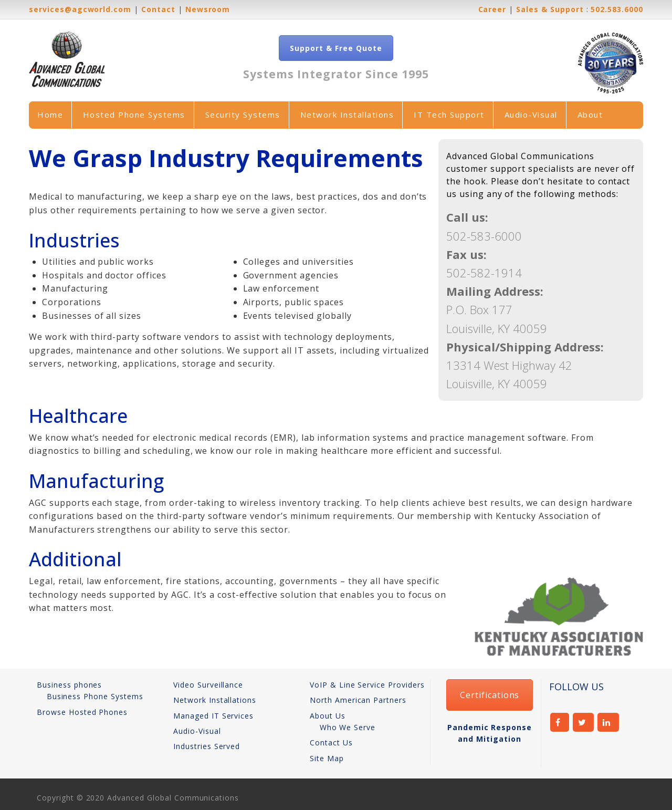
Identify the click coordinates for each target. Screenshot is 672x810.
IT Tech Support (449, 115)
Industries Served (207, 746)
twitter (584, 722)
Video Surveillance (208, 685)
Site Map (327, 758)
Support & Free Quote (336, 48)
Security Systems (243, 115)
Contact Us (331, 742)
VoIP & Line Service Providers (367, 685)
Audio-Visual (531, 115)
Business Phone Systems (95, 696)
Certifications (490, 695)
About (590, 115)
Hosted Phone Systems (134, 115)
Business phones (69, 685)
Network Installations (347, 115)
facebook (560, 722)
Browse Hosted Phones (82, 712)
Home (50, 115)
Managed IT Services (213, 716)
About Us (328, 716)
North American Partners (358, 700)
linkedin (608, 722)
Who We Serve (348, 727)
